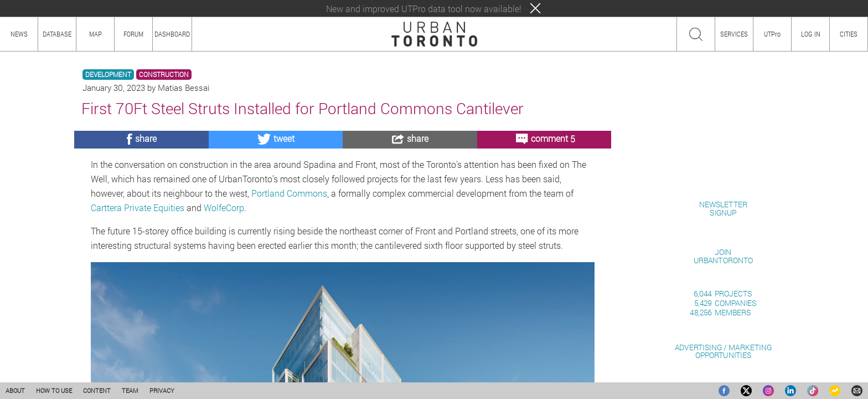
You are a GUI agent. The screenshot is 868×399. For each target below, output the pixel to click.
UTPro (772, 34)
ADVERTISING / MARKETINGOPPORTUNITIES (723, 351)
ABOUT (15, 390)
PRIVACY (162, 390)
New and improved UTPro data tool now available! (424, 9)
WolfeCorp (224, 208)
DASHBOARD (172, 34)
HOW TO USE (54, 390)
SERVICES (734, 34)
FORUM (133, 34)
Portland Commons (289, 193)
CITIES (849, 34)
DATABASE (57, 34)
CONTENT (97, 390)
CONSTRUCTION (164, 75)
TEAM (130, 390)
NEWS (19, 34)
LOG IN (811, 34)
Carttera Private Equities (138, 208)
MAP (95, 34)
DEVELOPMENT (108, 75)
